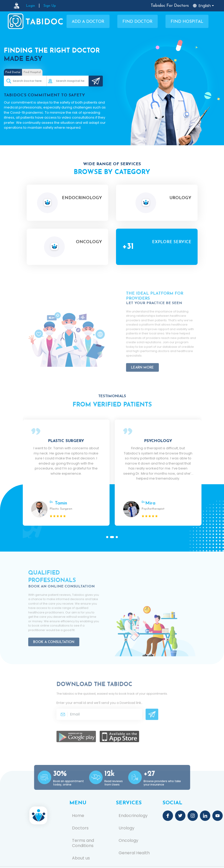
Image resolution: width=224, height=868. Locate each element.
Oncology (128, 841)
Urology (127, 828)
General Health (134, 853)
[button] (108, 537)
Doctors (80, 828)
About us (81, 858)
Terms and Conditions (83, 843)
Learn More (147, 359)
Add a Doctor (88, 22)
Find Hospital (187, 22)
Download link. (126, 704)
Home (78, 816)
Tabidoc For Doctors (170, 6)
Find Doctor (138, 22)
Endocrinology (133, 816)
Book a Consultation (56, 634)
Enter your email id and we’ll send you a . (102, 704)
